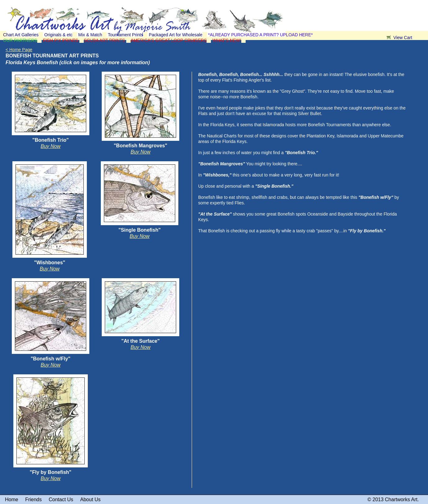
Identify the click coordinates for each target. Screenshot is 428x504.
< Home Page (19, 50)
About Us (91, 500)
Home (12, 500)
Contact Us (61, 500)
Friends (33, 500)
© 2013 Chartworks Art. (393, 500)
